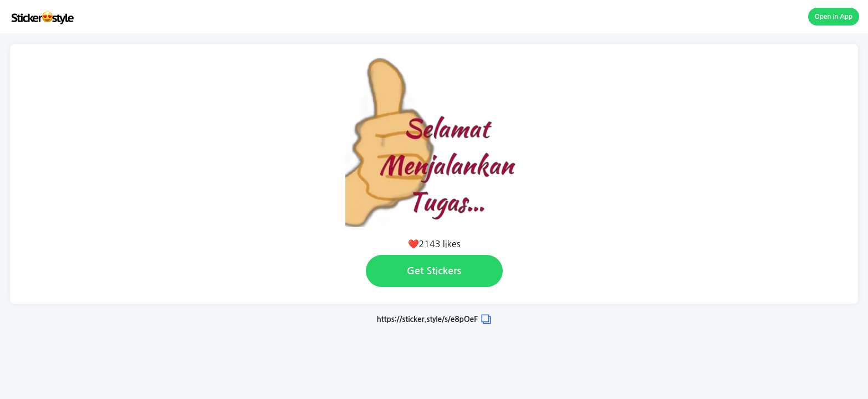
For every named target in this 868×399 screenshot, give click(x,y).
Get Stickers (434, 271)
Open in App (834, 17)
